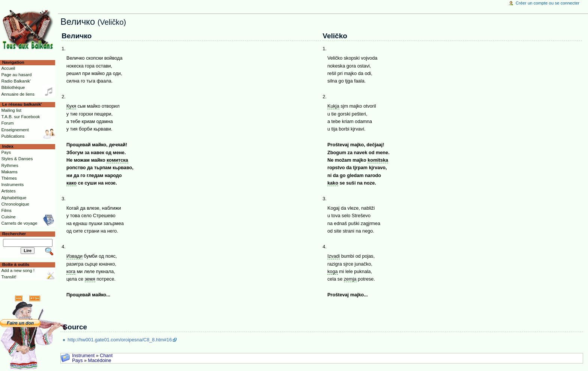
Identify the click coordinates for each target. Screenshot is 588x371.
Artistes (8, 191)
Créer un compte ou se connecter (547, 3)
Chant (106, 356)
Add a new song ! (18, 270)
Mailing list (11, 110)
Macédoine (100, 360)
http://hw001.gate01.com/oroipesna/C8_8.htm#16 (120, 340)
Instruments (12, 185)
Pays (77, 360)
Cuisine (8, 217)
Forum (7, 123)
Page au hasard (16, 75)
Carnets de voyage (19, 223)
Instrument (83, 356)
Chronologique (15, 204)
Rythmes (10, 165)
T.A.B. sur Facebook (20, 117)
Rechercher (14, 234)
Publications (13, 136)
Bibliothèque (13, 87)
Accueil (8, 68)
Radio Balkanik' (16, 81)
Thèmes (9, 178)
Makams (9, 172)
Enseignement (15, 130)
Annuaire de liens (18, 94)
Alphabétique (14, 198)
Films (6, 210)
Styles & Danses (17, 159)
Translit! (9, 277)
